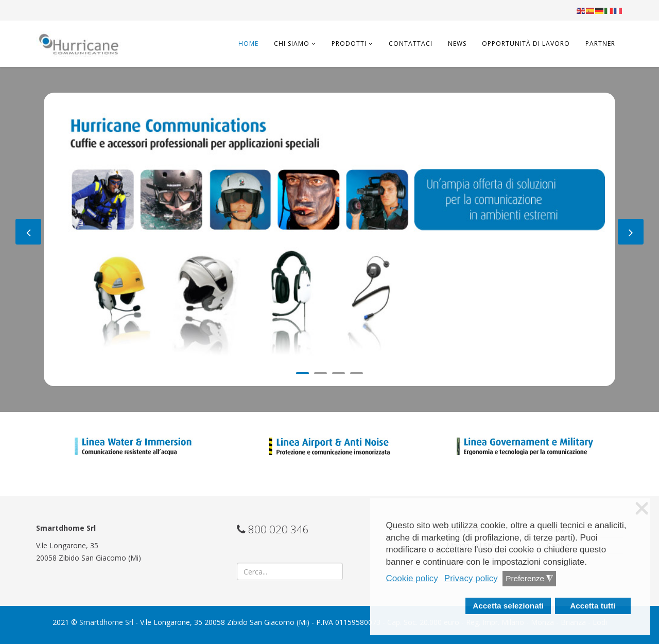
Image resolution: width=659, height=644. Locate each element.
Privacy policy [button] (471, 578)
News (457, 43)
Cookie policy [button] (412, 578)
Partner (600, 43)
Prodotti (349, 43)
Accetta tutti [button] (593, 606)
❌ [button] (642, 509)
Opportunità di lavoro (526, 43)
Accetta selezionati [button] (508, 606)
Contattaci (411, 43)
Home (248, 43)
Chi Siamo (292, 43)
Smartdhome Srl (106, 622)
